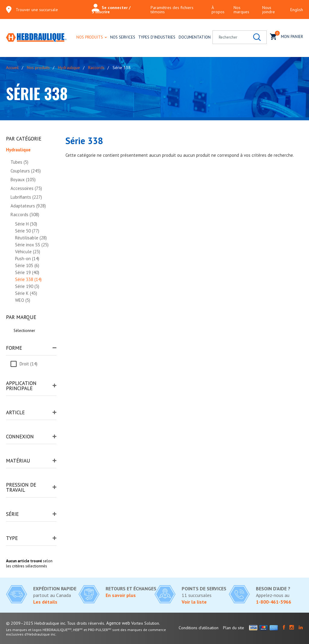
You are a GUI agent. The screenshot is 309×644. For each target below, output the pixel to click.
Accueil (12, 68)
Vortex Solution (145, 623)
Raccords (96, 68)
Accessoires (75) (26, 188)
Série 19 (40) (27, 272)
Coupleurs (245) (26, 171)
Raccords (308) (25, 215)
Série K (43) (26, 293)
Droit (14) (29, 364)
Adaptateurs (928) (28, 206)
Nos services (123, 37)
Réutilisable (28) (31, 238)
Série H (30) (26, 224)
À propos (218, 10)
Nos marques (241, 10)
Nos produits (90, 37)
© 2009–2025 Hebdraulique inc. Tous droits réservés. (56, 623)
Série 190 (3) (27, 286)
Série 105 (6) (27, 265)
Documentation (195, 37)
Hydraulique (69, 68)
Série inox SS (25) (32, 245)
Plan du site (234, 628)
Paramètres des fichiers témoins (172, 10)
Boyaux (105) (23, 180)
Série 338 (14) (28, 279)
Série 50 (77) (27, 231)
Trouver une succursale (37, 10)
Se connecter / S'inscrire (111, 10)
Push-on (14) (27, 259)
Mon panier (287, 36)
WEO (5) (23, 300)
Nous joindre (269, 10)
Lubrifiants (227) (26, 197)
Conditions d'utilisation (199, 628)
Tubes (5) (19, 162)
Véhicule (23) (28, 252)
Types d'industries (157, 37)
